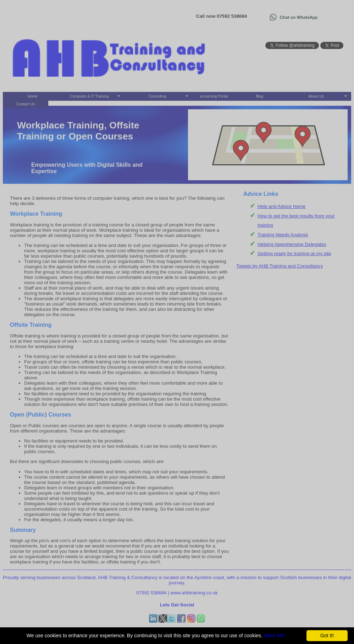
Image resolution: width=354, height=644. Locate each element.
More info (274, 635)
